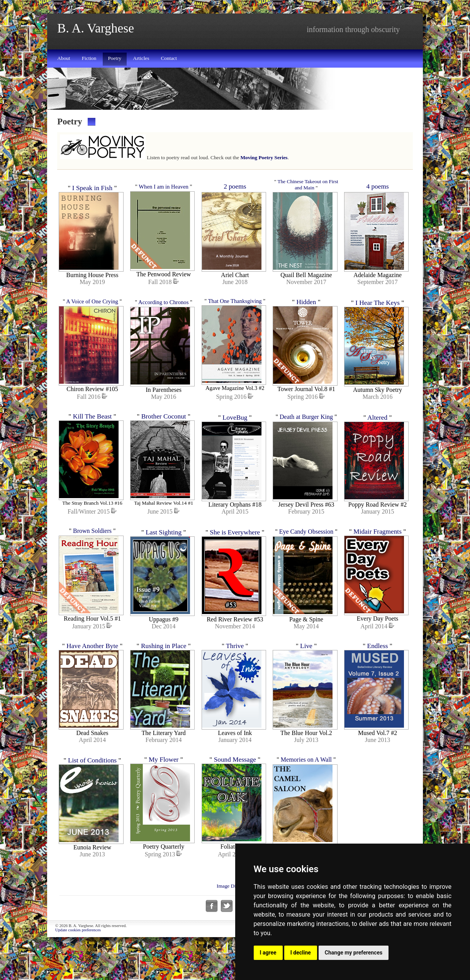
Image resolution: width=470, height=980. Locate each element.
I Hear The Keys (378, 308)
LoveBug (235, 427)
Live (306, 666)
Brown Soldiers (92, 545)
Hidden (306, 307)
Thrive (235, 666)
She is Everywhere (235, 547)
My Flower (164, 784)
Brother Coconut (164, 426)
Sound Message (235, 784)
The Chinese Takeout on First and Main (308, 185)
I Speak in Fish (92, 188)
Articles (141, 58)
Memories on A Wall (306, 784)
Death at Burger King (306, 426)
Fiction (89, 58)
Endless (378, 666)
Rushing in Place (164, 666)
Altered (377, 427)
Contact (169, 58)
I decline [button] (301, 953)
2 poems (235, 186)
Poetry (115, 58)
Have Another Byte (92, 666)
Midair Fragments (378, 546)
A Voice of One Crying (92, 306)
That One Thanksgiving (235, 306)
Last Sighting (164, 547)
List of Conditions (92, 785)
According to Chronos (163, 307)
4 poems (377, 186)
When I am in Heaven (164, 187)
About (64, 58)
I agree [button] (268, 953)
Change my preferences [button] (354, 953)
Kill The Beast (92, 426)
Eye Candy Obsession (306, 546)
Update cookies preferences (78, 959)
